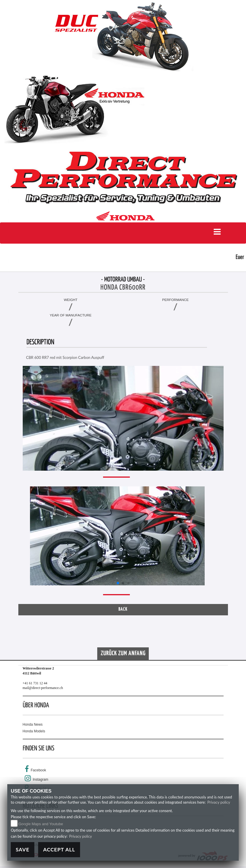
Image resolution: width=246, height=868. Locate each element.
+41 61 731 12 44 (35, 683)
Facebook (39, 770)
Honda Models (34, 731)
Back (123, 609)
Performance (175, 300)
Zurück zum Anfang (123, 653)
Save (23, 850)
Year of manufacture (71, 315)
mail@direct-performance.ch (43, 688)
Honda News (33, 724)
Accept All (59, 850)
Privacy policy (219, 802)
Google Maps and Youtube (41, 824)
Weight (71, 300)
